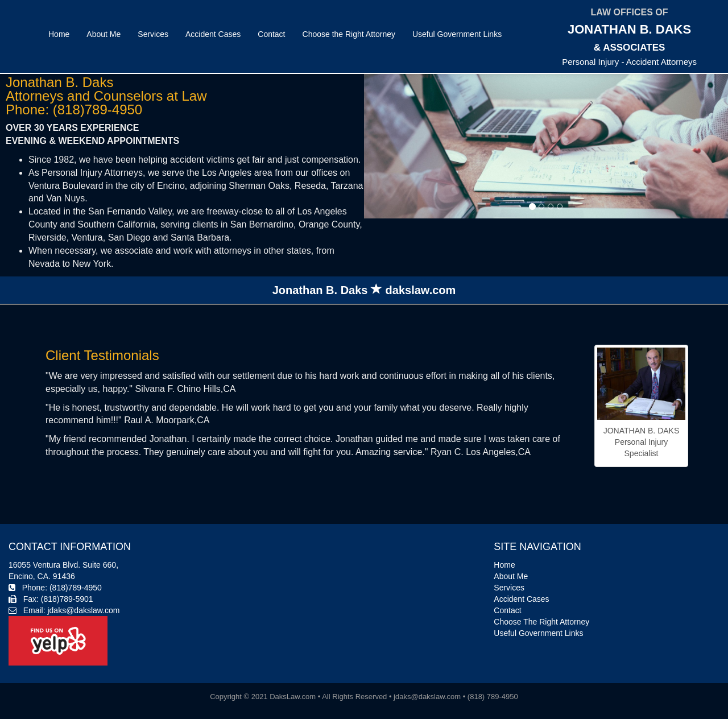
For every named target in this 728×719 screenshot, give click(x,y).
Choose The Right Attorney (541, 622)
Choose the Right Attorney (349, 34)
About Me (104, 34)
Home (59, 34)
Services (153, 34)
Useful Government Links (457, 34)
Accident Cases (213, 34)
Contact (271, 34)
